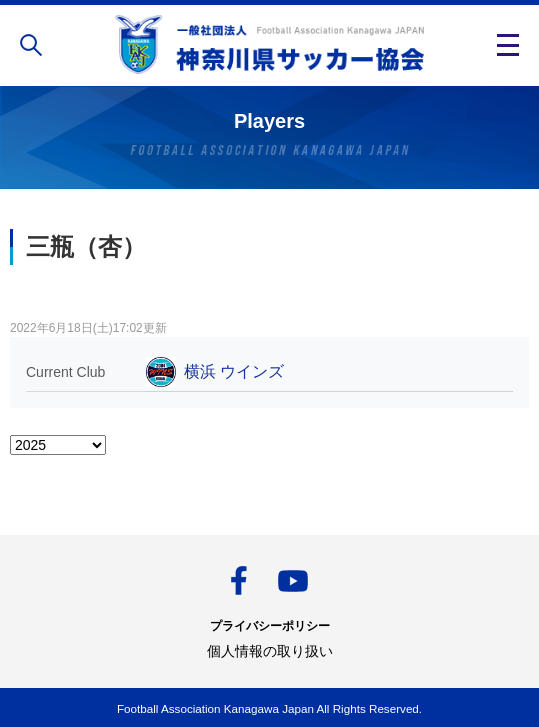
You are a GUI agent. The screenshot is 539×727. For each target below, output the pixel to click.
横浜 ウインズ (234, 371)
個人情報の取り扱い (270, 651)
